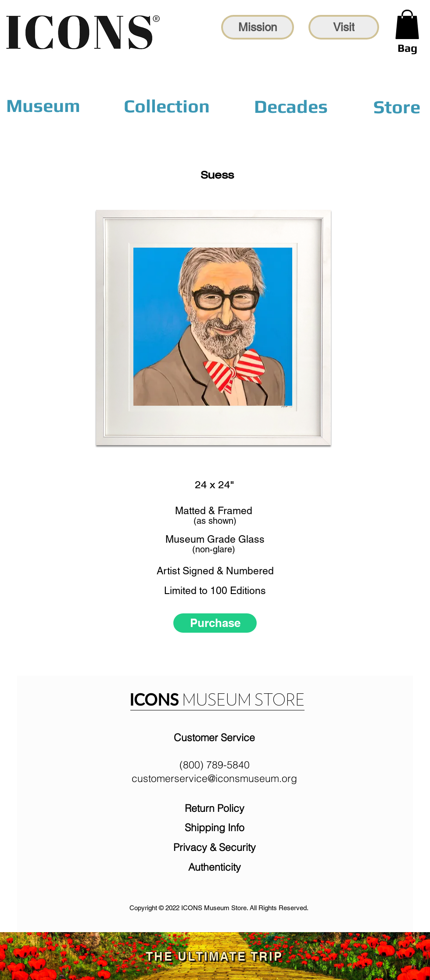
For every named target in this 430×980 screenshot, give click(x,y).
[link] (407, 24)
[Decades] (291, 106)
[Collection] (167, 106)
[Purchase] (215, 623)
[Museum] (43, 106)
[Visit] (344, 27)
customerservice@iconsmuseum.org (214, 778)
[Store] (397, 107)
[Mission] (258, 27)
